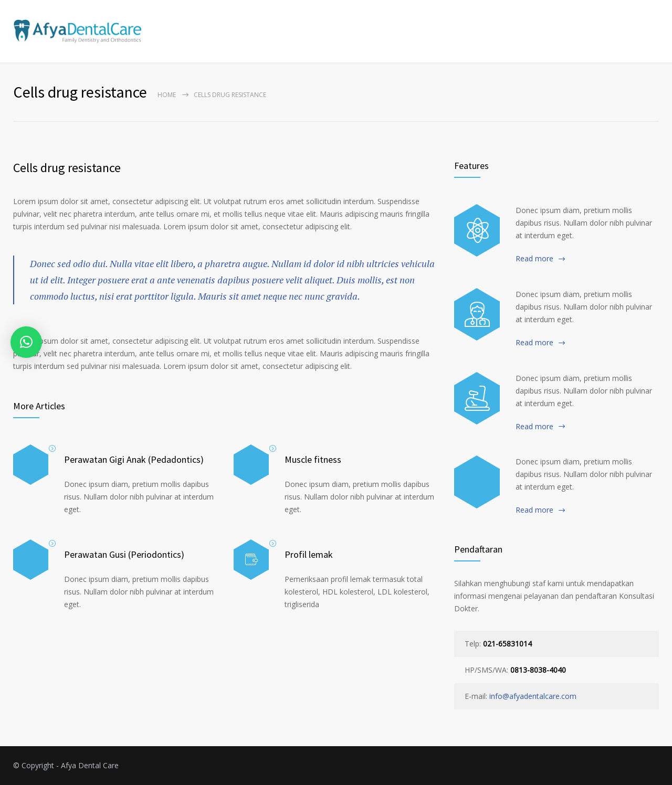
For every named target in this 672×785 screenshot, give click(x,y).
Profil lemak (309, 554)
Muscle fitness (313, 459)
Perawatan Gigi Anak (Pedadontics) (134, 459)
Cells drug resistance (67, 168)
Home (167, 95)
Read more (534, 258)
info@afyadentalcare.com (533, 696)
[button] (26, 342)
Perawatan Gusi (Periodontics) (124, 554)
